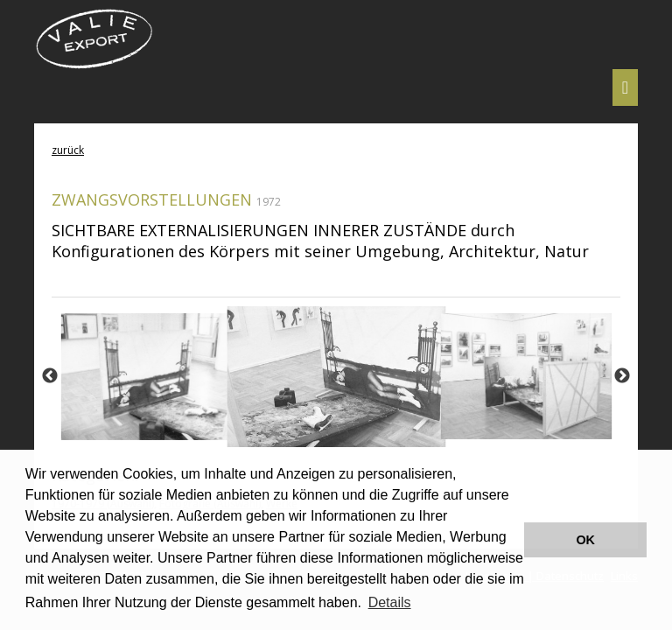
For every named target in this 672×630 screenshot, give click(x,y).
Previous (50, 376)
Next (622, 376)
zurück (68, 150)
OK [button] (585, 540)
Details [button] (390, 602)
